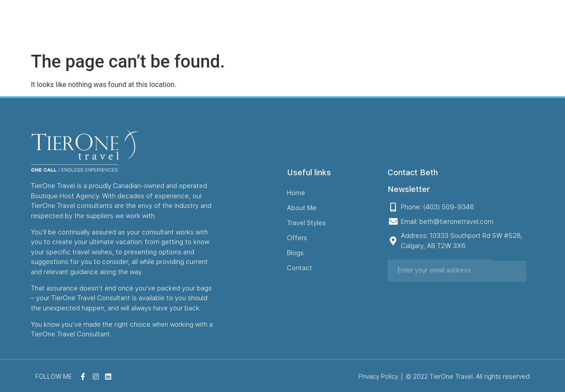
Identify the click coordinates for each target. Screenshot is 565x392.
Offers (394, 24)
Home (248, 24)
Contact (466, 24)
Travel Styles (345, 24)
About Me (290, 24)
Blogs (429, 24)
